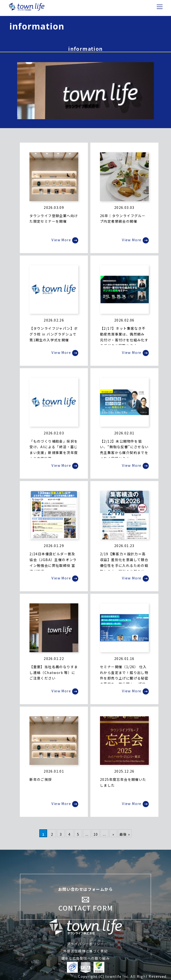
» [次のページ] (113, 834)
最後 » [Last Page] (125, 834)
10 (96, 834)
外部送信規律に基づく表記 (86, 951)
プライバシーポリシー (85, 944)
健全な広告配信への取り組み (85, 958)
